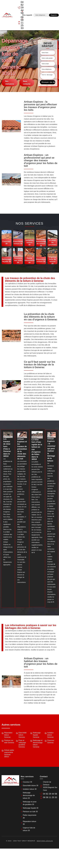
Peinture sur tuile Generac (9, 741)
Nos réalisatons (10, 83)
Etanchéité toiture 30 (31, 786)
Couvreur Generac (51, 741)
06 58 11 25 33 (19, 23)
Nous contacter (27, 83)
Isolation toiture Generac (50, 735)
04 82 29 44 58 (19, 8)
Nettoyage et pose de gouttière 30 (30, 803)
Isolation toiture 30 (30, 789)
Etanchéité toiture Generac (23, 735)
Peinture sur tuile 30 (30, 812)
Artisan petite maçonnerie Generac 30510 (9, 753)
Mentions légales (45, 841)
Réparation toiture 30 (29, 823)
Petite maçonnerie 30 (30, 816)
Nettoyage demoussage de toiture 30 (29, 795)
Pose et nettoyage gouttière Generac (22, 744)
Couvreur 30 (27, 782)
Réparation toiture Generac (8, 735)
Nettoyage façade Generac (37, 735)
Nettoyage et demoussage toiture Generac (38, 744)
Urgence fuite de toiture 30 (29, 829)
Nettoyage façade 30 (31, 808)
